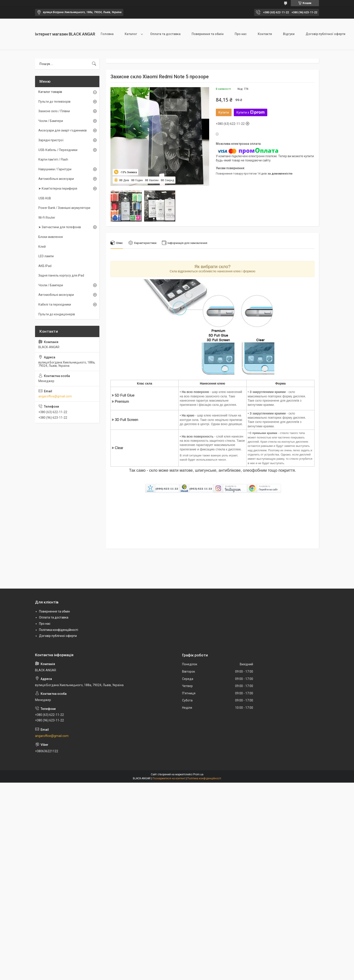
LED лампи (46, 256)
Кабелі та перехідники (55, 304)
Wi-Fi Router (47, 218)
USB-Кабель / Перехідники (58, 150)
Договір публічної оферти (325, 34)
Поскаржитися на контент (169, 778)
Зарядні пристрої (51, 140)
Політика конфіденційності (59, 630)
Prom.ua (198, 774)
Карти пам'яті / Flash (53, 159)
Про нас (241, 34)
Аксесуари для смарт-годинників (63, 130)
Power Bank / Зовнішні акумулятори (64, 208)
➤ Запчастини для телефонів (60, 227)
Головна (107, 34)
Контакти (265, 34)
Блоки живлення (51, 237)
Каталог (131, 34)
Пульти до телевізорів (54, 102)
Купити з (251, 112)
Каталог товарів (50, 92)
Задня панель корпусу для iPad (61, 275)
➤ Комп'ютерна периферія (58, 189)
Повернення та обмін (208, 34)
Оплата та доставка (165, 34)
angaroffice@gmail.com (55, 396)
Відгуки (289, 34)
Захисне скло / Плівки (54, 111)
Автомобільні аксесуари (56, 179)
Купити (224, 112)
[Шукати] (94, 64)
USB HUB (45, 198)
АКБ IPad (45, 266)
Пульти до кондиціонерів (57, 314)
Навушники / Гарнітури (55, 169)
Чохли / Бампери (51, 121)
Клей (42, 247)
